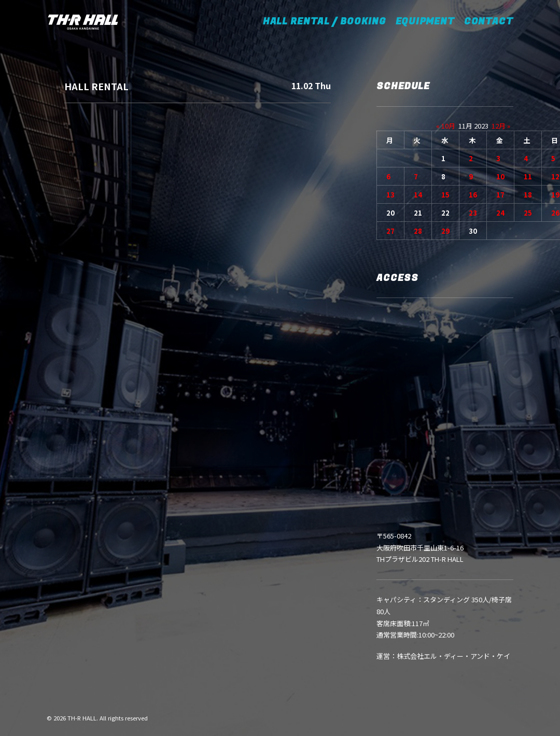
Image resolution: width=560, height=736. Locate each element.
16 (473, 195)
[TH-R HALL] (83, 22)
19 (555, 195)
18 (528, 195)
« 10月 (446, 126)
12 (555, 176)
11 (528, 176)
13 (390, 195)
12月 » (501, 126)
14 (418, 195)
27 (390, 231)
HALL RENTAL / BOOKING (328, 22)
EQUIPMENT (425, 22)
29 (445, 231)
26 (555, 213)
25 (528, 213)
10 (500, 176)
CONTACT (489, 22)
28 (418, 231)
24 (500, 213)
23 (473, 213)
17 (500, 195)
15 (445, 195)
